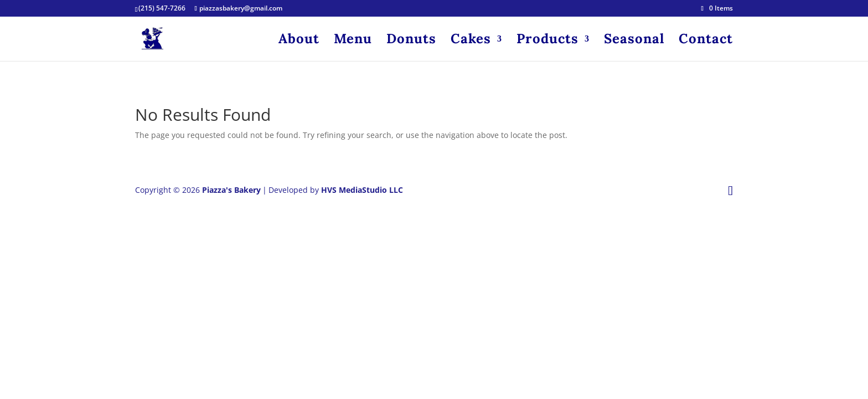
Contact (706, 41)
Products (547, 41)
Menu (353, 41)
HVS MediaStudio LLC (362, 190)
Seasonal (634, 41)
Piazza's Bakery (231, 190)
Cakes (471, 41)
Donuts (411, 41)
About (299, 41)
